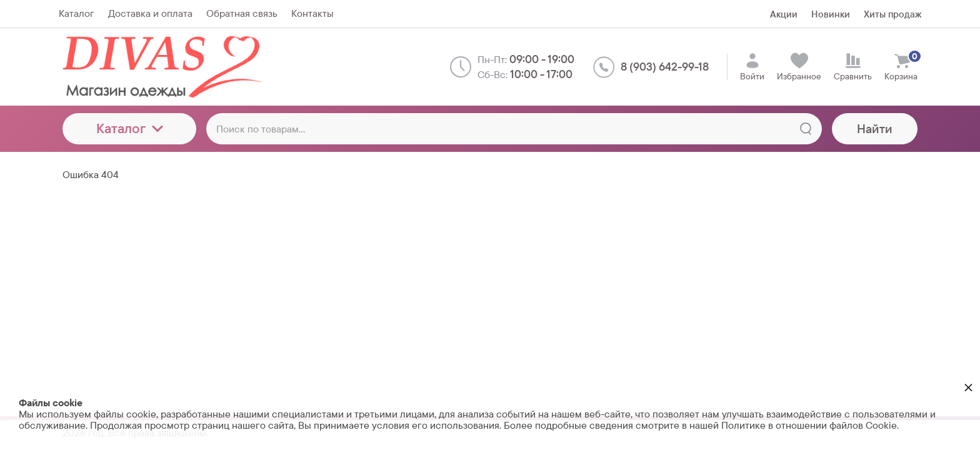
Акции (784, 14)
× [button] (968, 387)
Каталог (130, 128)
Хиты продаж (892, 14)
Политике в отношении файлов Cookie (809, 425)
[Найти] (806, 129)
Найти (875, 129)
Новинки (831, 14)
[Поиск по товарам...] (514, 129)
